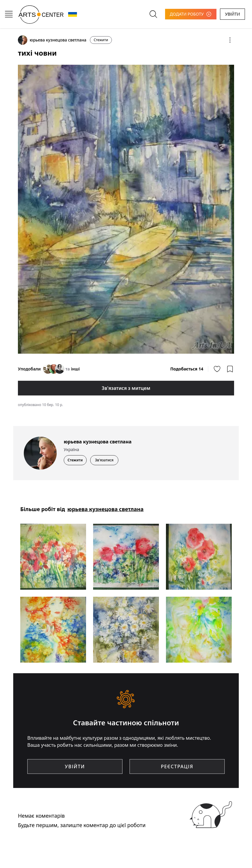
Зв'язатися (104, 460)
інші (75, 369)
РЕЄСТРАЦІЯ (177, 766)
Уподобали (29, 369)
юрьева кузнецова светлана (105, 509)
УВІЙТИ (232, 14)
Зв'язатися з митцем (126, 388)
